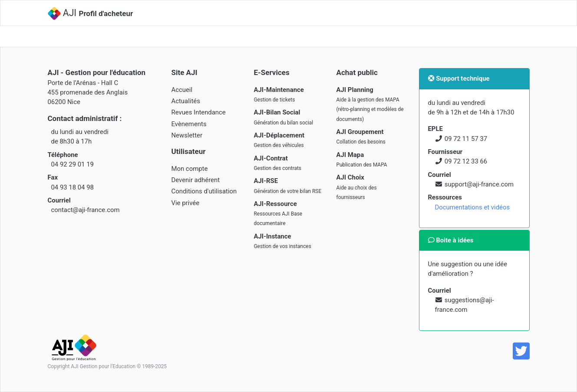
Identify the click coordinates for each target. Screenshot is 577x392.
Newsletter (187, 135)
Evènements (189, 124)
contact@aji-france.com (86, 210)
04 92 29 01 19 (73, 164)
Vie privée (186, 203)
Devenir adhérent (196, 180)
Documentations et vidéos (473, 207)
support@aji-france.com (479, 184)
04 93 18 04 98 (73, 187)
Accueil (182, 90)
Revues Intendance (199, 112)
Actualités (186, 101)
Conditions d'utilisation (204, 191)
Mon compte (190, 169)
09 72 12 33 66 (466, 161)
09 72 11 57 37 (466, 139)
